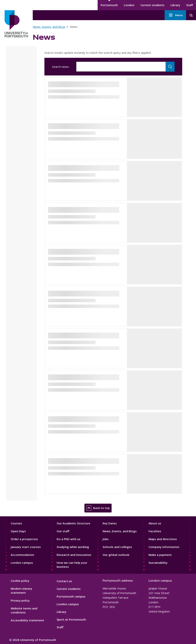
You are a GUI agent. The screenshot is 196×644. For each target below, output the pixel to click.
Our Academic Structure (73, 523)
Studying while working (73, 547)
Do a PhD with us (69, 539)
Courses (16, 523)
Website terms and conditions (24, 610)
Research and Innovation (74, 555)
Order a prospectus (24, 539)
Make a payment (160, 555)
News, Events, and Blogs (120, 531)
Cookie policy (20, 581)
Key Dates (110, 523)
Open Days (18, 531)
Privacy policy (20, 600)
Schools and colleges (117, 547)
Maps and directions (163, 539)
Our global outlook (116, 555)
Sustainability (158, 563)
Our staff (63, 531)
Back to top (98, 508)
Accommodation (22, 555)
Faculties (155, 531)
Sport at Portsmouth (71, 619)
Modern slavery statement (21, 591)
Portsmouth (109, 5)
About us (155, 523)
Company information (164, 547)
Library (175, 5)
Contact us (64, 581)
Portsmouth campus (71, 596)
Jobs (106, 539)
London (129, 5)
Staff (190, 5)
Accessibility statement (27, 620)
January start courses (26, 547)
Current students (152, 5)
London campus (22, 563)
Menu (175, 15)
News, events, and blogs (49, 27)
